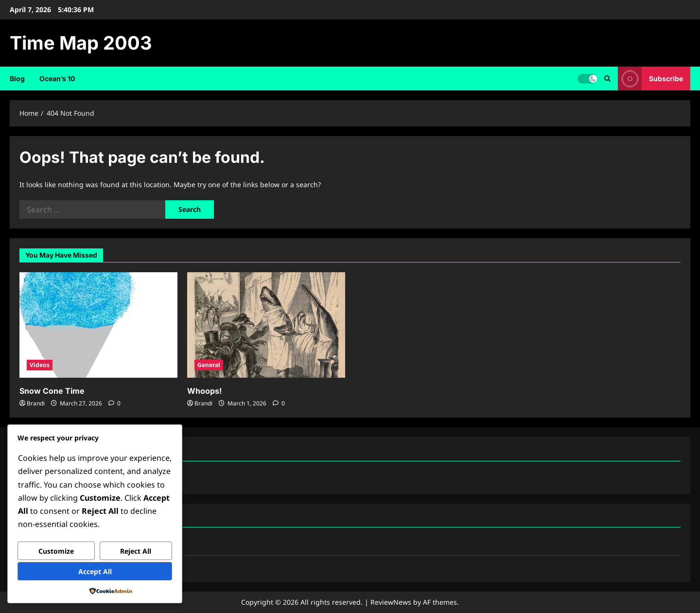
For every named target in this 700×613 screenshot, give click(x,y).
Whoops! (204, 391)
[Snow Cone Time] (98, 325)
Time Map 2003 (81, 43)
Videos (40, 365)
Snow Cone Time (52, 391)
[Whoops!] (266, 325)
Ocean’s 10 (57, 79)
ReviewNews (391, 602)
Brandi (36, 403)
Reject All (136, 551)
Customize (56, 551)
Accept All (95, 571)
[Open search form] (607, 79)
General (209, 365)
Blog (17, 79)
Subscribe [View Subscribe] (650, 79)
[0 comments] (114, 403)
